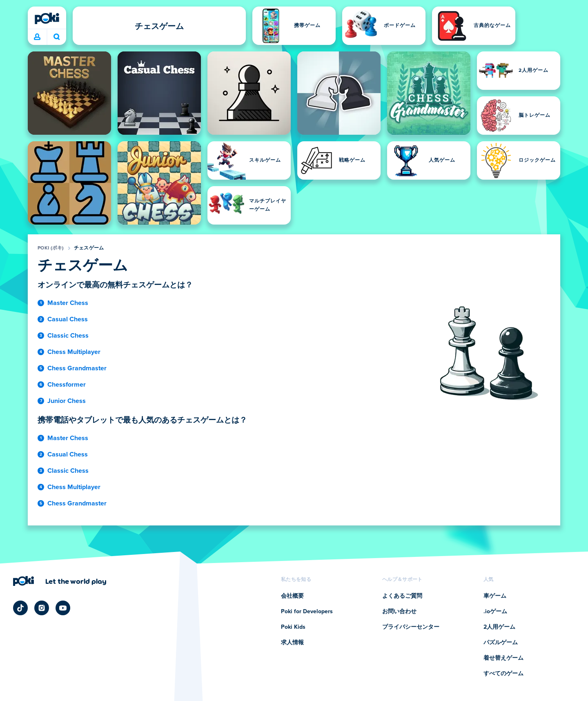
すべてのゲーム (503, 674)
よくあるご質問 (402, 596)
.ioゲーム (495, 612)
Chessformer (67, 385)
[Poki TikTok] (20, 608)
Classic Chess (68, 336)
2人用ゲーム (499, 627)
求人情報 (292, 643)
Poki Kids (293, 627)
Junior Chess (67, 401)
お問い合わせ (399, 612)
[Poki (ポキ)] (47, 18)
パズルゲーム (501, 643)
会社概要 (292, 596)
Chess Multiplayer (74, 352)
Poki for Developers (307, 612)
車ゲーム (495, 596)
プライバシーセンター (411, 627)
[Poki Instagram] (42, 608)
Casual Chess (68, 319)
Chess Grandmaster (77, 368)
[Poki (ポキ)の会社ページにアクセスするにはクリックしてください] (60, 581)
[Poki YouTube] (63, 608)
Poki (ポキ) (51, 248)
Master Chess (68, 303)
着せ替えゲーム (503, 658)
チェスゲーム (89, 248)
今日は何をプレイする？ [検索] (57, 37)
